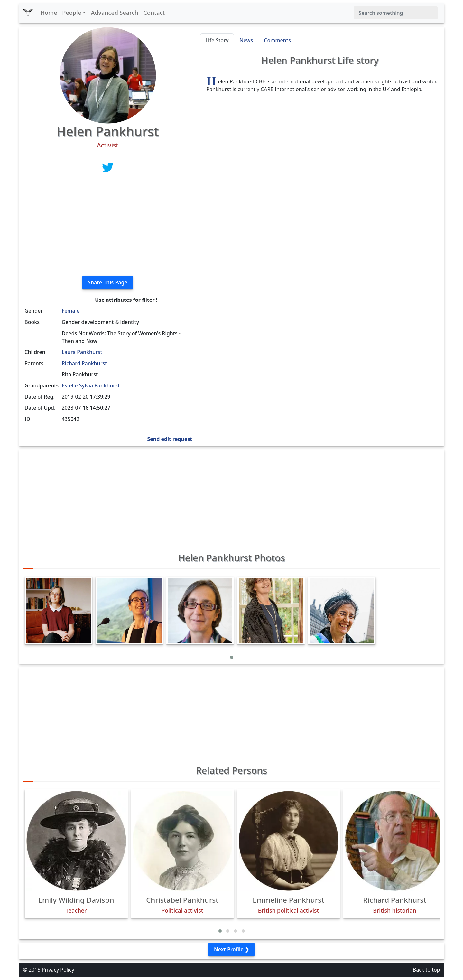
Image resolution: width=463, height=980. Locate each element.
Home (49, 13)
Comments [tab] (277, 40)
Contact (154, 13)
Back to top (426, 970)
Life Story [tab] (217, 40)
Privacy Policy (58, 970)
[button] (232, 657)
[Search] (396, 13)
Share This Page (108, 282)
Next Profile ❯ (231, 949)
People (72, 13)
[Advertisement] (108, 225)
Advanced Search (115, 13)
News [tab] (246, 40)
